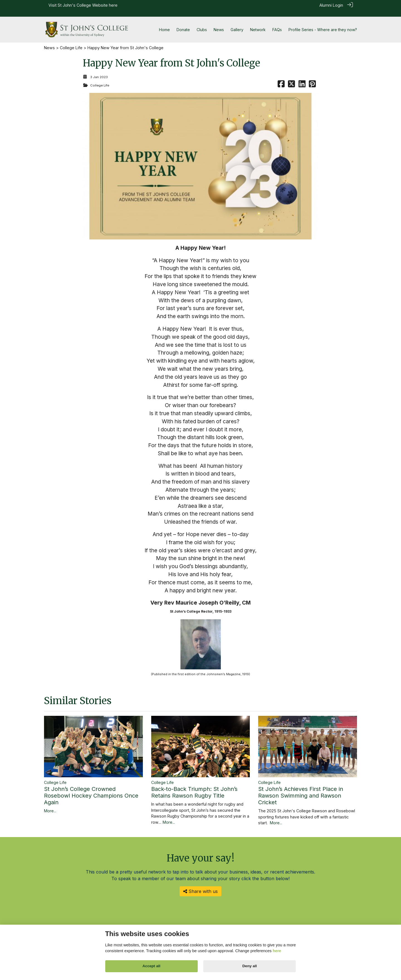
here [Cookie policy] (277, 951)
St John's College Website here (88, 5)
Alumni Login (331, 5)
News (49, 42)
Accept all (151, 966)
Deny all (250, 966)
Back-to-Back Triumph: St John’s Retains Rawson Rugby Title (194, 786)
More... (50, 804)
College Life (71, 42)
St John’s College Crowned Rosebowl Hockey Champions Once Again (91, 789)
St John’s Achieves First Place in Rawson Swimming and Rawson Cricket (301, 789)
